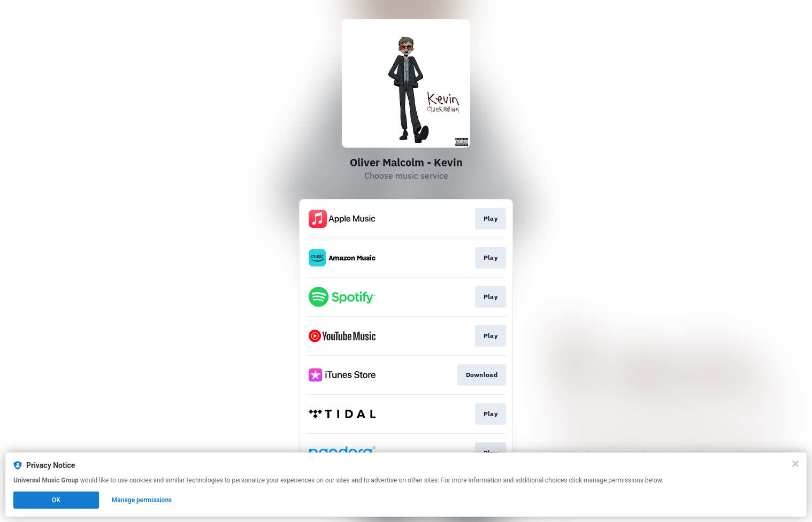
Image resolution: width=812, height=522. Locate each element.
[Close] (795, 464)
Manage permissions (142, 500)
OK (56, 500)
